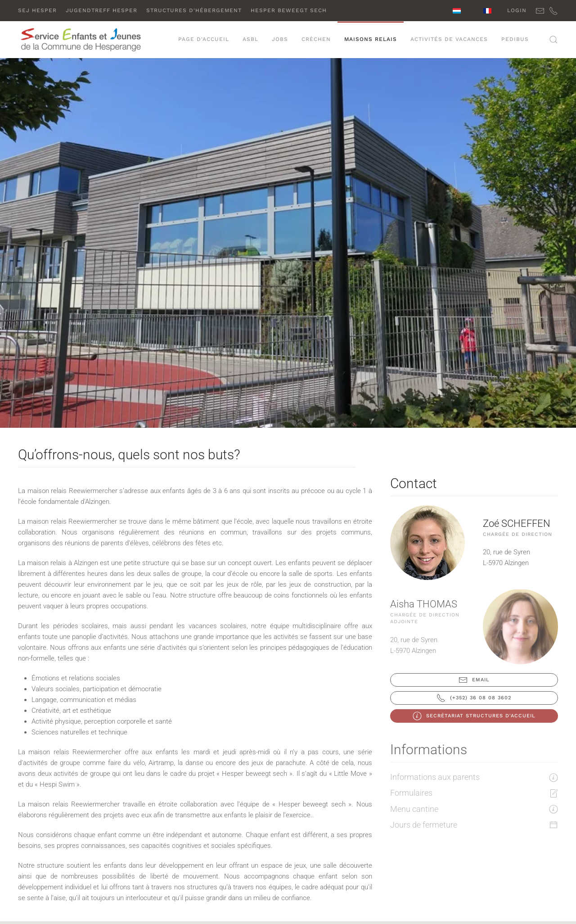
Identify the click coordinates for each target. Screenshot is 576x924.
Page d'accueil (204, 39)
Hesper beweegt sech (289, 10)
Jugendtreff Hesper (101, 10)
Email (474, 680)
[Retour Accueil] (82, 40)
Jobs (280, 39)
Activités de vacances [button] (449, 39)
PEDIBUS (515, 39)
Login (517, 10)
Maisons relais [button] (371, 39)
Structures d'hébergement (194, 10)
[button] (553, 40)
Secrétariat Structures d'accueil (474, 716)
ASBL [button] (250, 39)
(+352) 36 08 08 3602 (474, 698)
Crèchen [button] (316, 39)
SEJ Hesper (37, 10)
